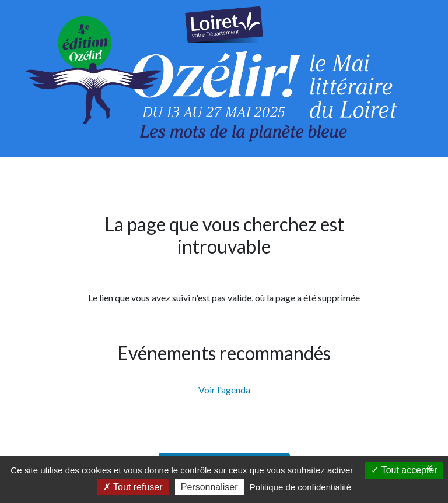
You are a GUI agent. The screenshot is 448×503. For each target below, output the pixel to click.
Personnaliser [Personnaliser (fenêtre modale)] (209, 487)
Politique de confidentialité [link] (300, 487)
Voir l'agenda (224, 390)
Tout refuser (133, 487)
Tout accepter (404, 470)
